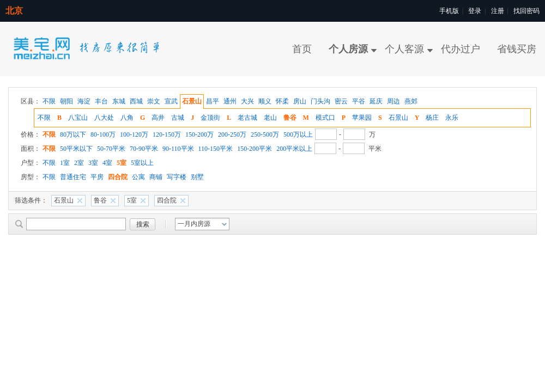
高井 (158, 118)
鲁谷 (290, 118)
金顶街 (210, 118)
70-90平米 (144, 149)
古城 (178, 118)
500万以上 (298, 134)
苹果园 (362, 118)
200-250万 (232, 134)
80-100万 (103, 134)
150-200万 (199, 134)
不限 (44, 118)
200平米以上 (294, 149)
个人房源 (348, 49)
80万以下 (73, 134)
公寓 (138, 177)
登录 (475, 11)
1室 (65, 163)
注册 (498, 11)
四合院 (118, 177)
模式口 (325, 118)
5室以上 (142, 163)
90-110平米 (178, 149)
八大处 (104, 118)
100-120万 (134, 134)
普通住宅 (73, 177)
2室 (79, 163)
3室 (93, 163)
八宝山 (78, 118)
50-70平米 (111, 149)
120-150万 (167, 134)
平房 (97, 177)
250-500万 (265, 134)
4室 (107, 163)
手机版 (449, 11)
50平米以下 (76, 149)
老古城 (247, 118)
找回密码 (526, 11)
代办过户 (461, 49)
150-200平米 (255, 149)
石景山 (398, 118)
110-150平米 (216, 149)
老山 (270, 118)
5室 (122, 163)
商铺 (156, 177)
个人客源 (404, 49)
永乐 (452, 118)
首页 (302, 49)
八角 (127, 118)
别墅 (197, 177)
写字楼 (177, 177)
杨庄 (432, 118)
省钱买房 (517, 49)
